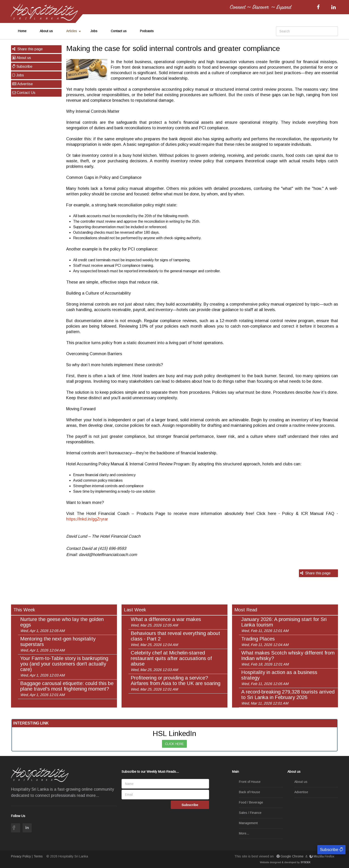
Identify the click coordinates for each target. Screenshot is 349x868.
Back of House (250, 792)
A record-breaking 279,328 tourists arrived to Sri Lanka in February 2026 (288, 697)
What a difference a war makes (166, 622)
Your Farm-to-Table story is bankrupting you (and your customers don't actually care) (64, 666)
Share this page (27, 49)
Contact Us (24, 93)
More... (244, 834)
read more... (88, 795)
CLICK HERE (174, 744)
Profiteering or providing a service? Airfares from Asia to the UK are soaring (176, 683)
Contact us (119, 31)
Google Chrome (290, 856)
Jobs (94, 31)
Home (22, 31)
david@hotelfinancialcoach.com (108, 555)
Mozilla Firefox (322, 856)
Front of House (250, 782)
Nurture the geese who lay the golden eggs (62, 625)
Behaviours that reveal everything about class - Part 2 (175, 639)
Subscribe (22, 66)
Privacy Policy (21, 856)
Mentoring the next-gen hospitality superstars (58, 644)
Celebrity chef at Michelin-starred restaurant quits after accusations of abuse (171, 661)
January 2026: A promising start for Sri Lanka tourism (284, 625)
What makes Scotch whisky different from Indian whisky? (288, 658)
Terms (38, 856)
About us (46, 31)
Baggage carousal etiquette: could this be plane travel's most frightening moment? (67, 689)
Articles (72, 31)
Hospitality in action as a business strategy (279, 678)
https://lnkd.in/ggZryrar (87, 519)
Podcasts (147, 31)
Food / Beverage (251, 803)
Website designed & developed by (285, 862)
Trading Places (265, 641)
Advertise (23, 84)
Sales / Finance (250, 813)
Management (248, 823)
